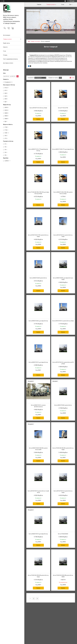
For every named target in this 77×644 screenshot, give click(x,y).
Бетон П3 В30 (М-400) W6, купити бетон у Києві (63, 449)
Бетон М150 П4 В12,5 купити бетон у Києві (63, 492)
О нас (5, 51)
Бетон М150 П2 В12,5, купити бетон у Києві (63, 236)
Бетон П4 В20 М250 (63, 534)
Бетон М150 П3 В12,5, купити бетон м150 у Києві (63, 363)
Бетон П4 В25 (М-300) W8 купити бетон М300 (63, 576)
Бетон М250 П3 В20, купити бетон (63, 405)
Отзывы (5, 55)
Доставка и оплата (8, 63)
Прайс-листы (6, 43)
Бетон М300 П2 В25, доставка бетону (38, 321)
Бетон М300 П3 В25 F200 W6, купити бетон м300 (38, 449)
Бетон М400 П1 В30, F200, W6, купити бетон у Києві (63, 193)
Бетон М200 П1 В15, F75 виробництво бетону (38, 150)
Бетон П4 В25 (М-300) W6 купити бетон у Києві (38, 576)
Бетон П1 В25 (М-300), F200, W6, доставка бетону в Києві (38, 193)
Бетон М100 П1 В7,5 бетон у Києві (38, 108)
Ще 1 (6, 102)
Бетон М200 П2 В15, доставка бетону (38, 362)
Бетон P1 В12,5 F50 (63, 108)
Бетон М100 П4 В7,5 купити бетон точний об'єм (38, 492)
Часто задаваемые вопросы (10, 59)
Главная (39, 4)
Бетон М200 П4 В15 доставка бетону (38, 534)
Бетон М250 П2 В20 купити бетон (38, 278)
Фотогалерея (7, 35)
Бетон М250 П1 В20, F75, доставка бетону (63, 149)
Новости (5, 47)
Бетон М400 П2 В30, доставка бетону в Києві (63, 279)
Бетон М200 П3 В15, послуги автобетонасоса (38, 406)
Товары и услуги (7, 39)
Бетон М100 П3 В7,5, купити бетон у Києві (63, 321)
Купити (38, 119)
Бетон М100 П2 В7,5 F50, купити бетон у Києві (38, 236)
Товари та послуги (35, 41)
